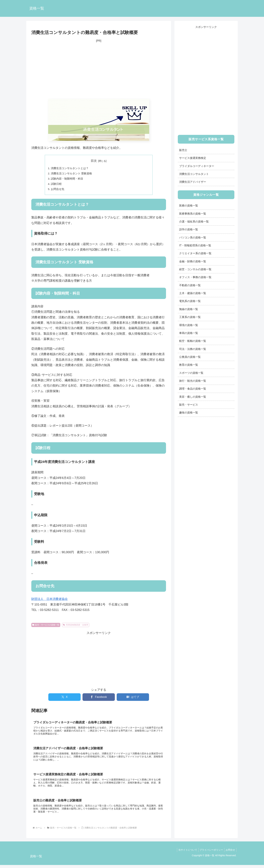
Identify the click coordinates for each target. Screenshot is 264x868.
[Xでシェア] (64, 698)
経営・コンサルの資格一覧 (195, 269)
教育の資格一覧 (189, 365)
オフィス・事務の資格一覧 (195, 277)
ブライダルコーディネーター (197, 166)
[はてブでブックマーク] (133, 698)
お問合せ (230, 853)
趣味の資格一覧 (189, 412)
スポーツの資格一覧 (191, 373)
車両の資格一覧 (189, 333)
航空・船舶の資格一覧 (193, 341)
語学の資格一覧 (189, 229)
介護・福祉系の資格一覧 (194, 221)
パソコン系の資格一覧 (193, 237)
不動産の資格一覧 (190, 285)
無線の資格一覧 (189, 309)
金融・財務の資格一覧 (193, 261)
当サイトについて (185, 853)
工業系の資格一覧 (190, 317)
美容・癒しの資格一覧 (193, 397)
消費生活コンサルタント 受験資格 (72, 174)
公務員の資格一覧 (190, 357)
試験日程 (56, 185)
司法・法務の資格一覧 (193, 349)
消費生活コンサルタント (194, 174)
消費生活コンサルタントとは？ (70, 168)
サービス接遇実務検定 (193, 158)
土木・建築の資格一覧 (193, 293)
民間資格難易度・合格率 (76, 626)
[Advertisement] (99, 71)
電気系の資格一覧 (190, 301)
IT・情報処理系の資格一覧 (195, 245)
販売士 (183, 150)
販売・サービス (189, 405)
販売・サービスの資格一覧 (46, 626)
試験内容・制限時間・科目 (67, 179)
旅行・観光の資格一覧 (193, 381)
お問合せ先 (58, 190)
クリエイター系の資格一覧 (195, 253)
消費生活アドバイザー (193, 182)
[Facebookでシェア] (99, 698)
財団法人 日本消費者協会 (49, 600)
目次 (94, 161)
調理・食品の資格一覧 (193, 389)
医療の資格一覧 (189, 205)
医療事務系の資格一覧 (193, 214)
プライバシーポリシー (210, 853)
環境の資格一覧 (189, 325)
